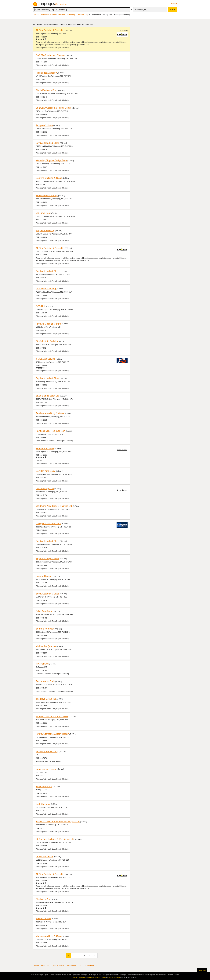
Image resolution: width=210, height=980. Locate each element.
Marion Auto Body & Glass (49, 936)
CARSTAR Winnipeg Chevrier (51, 55)
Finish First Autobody (46, 73)
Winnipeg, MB (141, 10)
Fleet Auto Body (44, 899)
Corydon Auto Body (45, 471)
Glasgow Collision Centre (48, 523)
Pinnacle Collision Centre (48, 324)
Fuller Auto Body (44, 611)
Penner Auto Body (45, 448)
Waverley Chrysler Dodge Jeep (51, 160)
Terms (104, 977)
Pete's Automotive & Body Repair (52, 734)
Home (75, 977)
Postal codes (90, 965)
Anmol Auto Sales (45, 857)
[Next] (95, 955)
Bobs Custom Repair (46, 769)
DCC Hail (40, 306)
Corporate (91, 977)
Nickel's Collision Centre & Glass (52, 716)
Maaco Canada (43, 918)
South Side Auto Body (47, 196)
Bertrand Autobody (45, 629)
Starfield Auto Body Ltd (47, 341)
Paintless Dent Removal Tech (50, 431)
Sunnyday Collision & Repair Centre (54, 108)
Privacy (98, 977)
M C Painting (42, 664)
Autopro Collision (44, 125)
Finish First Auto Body (47, 90)
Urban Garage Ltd (45, 488)
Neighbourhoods (74, 965)
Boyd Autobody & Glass (47, 143)
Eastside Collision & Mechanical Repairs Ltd (58, 822)
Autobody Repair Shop (47, 751)
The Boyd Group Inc (46, 699)
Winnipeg (71, 15)
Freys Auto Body (44, 786)
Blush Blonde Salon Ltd (47, 396)
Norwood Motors (44, 576)
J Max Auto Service (45, 359)
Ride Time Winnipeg (46, 289)
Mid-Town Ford (43, 213)
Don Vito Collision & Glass (49, 178)
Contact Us (82, 977)
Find (173, 10)
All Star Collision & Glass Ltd (50, 30)
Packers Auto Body (45, 681)
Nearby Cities (58, 965)
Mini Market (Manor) (46, 646)
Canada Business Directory (44, 15)
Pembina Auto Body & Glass (50, 413)
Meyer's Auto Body (45, 231)
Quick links (202, 970)
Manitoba (61, 15)
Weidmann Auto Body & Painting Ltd (54, 506)
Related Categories (41, 965)
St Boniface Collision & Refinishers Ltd (55, 839)
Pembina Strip (83, 15)
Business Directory (114, 977)
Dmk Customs (43, 804)
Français (173, 4)
